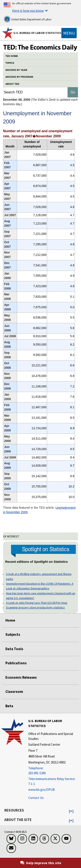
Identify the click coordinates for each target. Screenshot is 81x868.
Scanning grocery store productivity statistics (35, 607)
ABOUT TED (12, 84)
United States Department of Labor (28, 19)
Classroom (14, 692)
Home (10, 620)
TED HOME (12, 56)
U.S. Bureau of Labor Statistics (37, 33)
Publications (16, 663)
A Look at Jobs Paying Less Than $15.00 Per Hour (37, 603)
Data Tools (14, 649)
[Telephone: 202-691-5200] (54, 771)
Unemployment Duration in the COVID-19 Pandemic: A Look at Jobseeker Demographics (40, 586)
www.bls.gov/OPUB (42, 790)
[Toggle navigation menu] (69, 33)
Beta (9, 706)
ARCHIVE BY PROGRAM (19, 77)
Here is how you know (28, 11)
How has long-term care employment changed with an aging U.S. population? (41, 596)
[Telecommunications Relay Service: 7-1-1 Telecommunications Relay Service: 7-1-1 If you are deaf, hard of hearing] (54, 781)
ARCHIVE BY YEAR (16, 70)
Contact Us (36, 798)
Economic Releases (21, 677)
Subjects (13, 634)
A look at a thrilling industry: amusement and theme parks (39, 576)
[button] (71, 811)
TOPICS (10, 63)
